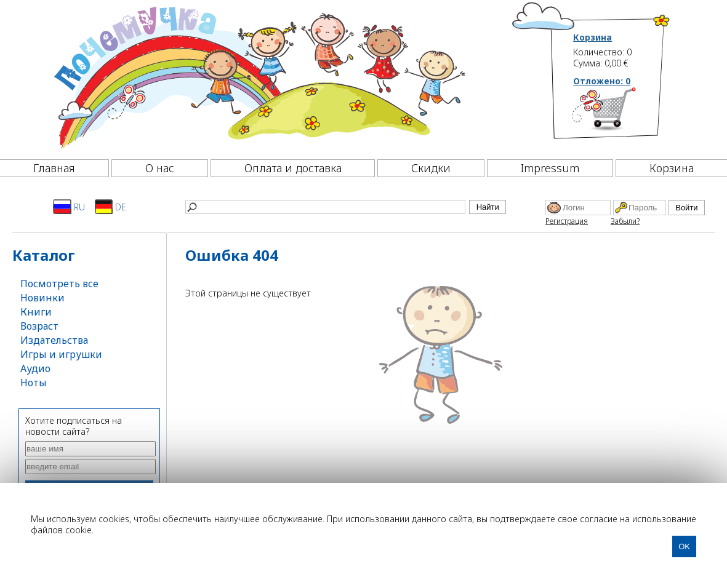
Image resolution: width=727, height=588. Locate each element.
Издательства (54, 340)
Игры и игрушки (61, 354)
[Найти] (325, 207)
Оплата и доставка (293, 168)
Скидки (431, 168)
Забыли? (625, 221)
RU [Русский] (69, 207)
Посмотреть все (59, 284)
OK (684, 546)
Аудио (35, 368)
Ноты (34, 383)
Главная (54, 168)
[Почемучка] (258, 76)
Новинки (42, 298)
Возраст (39, 326)
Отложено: (602, 81)
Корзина (592, 38)
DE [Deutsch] (110, 207)
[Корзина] (622, 114)
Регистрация (567, 221)
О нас (160, 168)
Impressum (550, 168)
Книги (36, 312)
